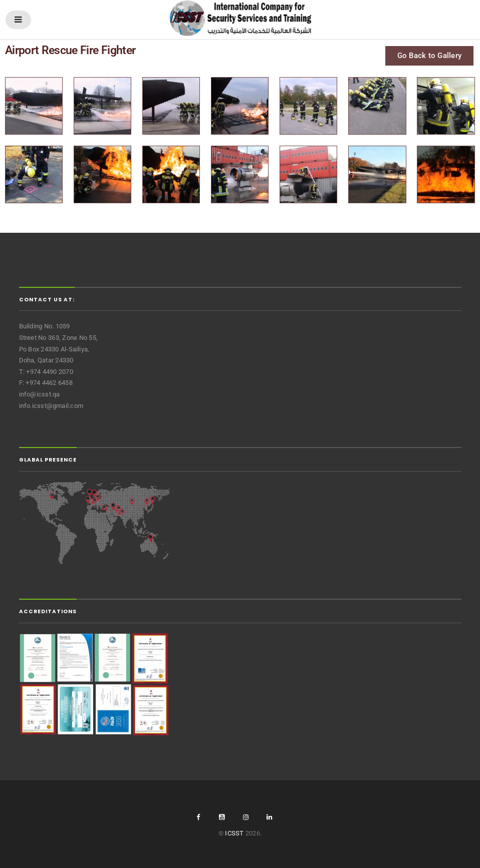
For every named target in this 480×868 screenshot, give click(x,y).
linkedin (270, 817)
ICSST (234, 833)
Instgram (246, 817)
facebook (198, 817)
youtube (222, 817)
